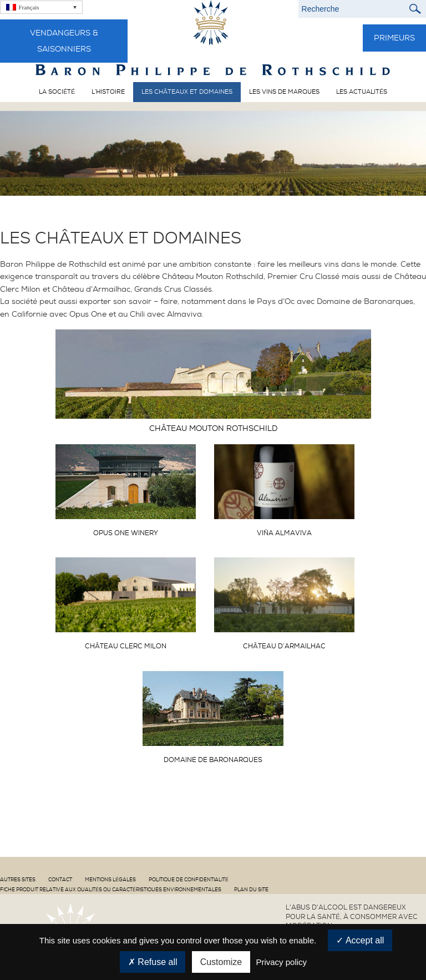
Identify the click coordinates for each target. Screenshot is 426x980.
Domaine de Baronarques (213, 760)
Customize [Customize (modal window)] (221, 962)
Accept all (360, 940)
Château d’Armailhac (284, 646)
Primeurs (394, 38)
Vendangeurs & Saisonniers (64, 41)
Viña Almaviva (284, 533)
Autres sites (18, 880)
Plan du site (251, 890)
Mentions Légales (110, 880)
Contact (60, 880)
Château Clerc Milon (126, 646)
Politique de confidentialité (189, 880)
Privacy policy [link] (281, 962)
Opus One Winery (126, 533)
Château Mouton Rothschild (213, 428)
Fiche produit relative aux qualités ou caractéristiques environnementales (111, 890)
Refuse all (153, 962)
